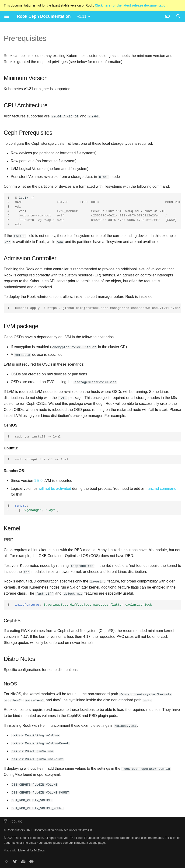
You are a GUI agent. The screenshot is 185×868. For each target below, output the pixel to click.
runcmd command (161, 488)
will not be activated (55, 488)
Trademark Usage (86, 842)
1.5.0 (38, 480)
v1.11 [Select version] (82, 16)
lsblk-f (98, 211)
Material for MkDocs (31, 850)
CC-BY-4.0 (85, 829)
